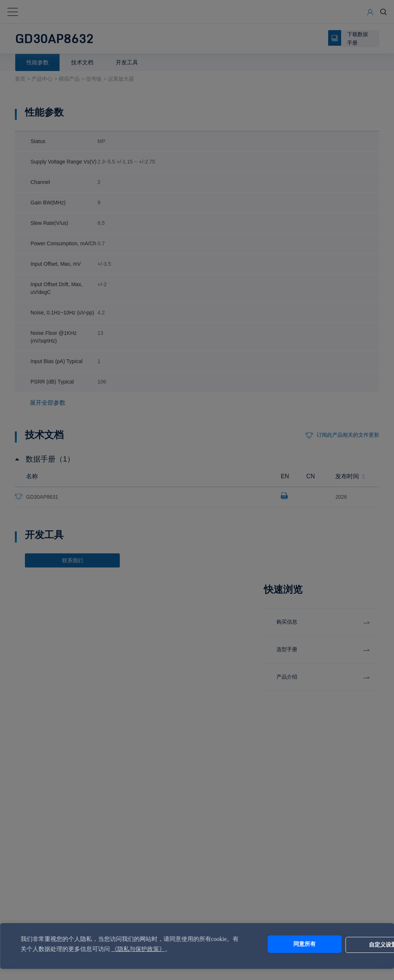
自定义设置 (346, 944)
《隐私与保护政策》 (166, 949)
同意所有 (284, 944)
